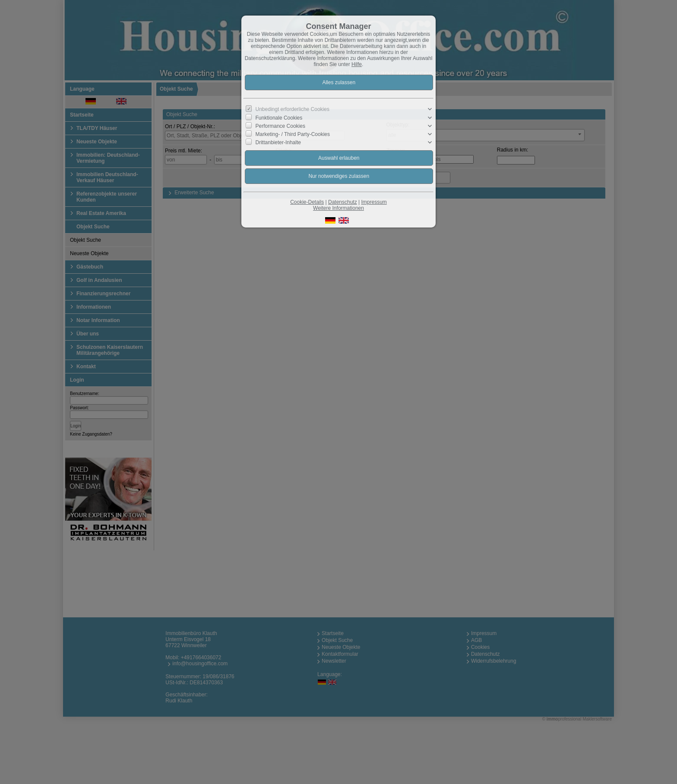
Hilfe (357, 64)
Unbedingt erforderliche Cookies (293, 109)
